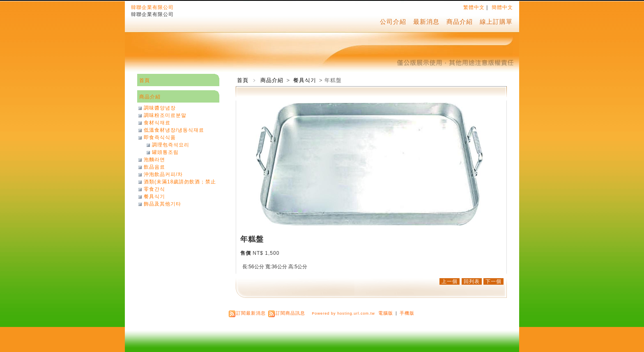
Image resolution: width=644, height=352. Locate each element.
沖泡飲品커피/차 (163, 174)
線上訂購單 (496, 22)
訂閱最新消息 (251, 313)
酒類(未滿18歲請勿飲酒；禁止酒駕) (180, 182)
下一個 (493, 281)
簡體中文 (502, 7)
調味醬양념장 (160, 108)
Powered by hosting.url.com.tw (343, 313)
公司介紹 (393, 22)
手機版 (407, 313)
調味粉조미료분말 (165, 115)
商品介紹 (460, 22)
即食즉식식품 (160, 137)
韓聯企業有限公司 (152, 7)
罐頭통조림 (165, 152)
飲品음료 (154, 167)
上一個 (450, 281)
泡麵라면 (154, 160)
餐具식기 (306, 80)
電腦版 (386, 313)
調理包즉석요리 (171, 145)
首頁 (243, 80)
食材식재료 (157, 123)
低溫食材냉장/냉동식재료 (174, 130)
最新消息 (426, 22)
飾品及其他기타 (162, 204)
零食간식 (154, 189)
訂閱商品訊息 (290, 313)
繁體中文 (474, 7)
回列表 (472, 281)
